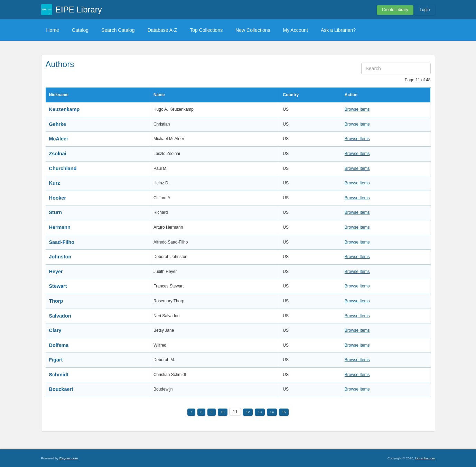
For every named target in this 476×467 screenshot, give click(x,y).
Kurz (55, 183)
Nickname (59, 95)
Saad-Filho (62, 242)
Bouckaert (61, 389)
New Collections (253, 30)
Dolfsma (59, 345)
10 (223, 412)
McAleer (59, 139)
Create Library (395, 10)
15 (284, 412)
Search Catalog (118, 30)
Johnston (60, 257)
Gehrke (58, 124)
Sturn (56, 212)
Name (159, 95)
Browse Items (357, 109)
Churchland (63, 168)
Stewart (58, 286)
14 (272, 412)
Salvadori (60, 316)
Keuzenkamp (64, 109)
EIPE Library (79, 10)
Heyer (56, 272)
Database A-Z (162, 30)
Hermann (60, 227)
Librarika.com (425, 458)
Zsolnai (58, 154)
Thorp (56, 301)
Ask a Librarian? (338, 30)
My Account (296, 30)
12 (248, 412)
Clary (55, 330)
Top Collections (206, 30)
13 (260, 412)
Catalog (80, 30)
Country (291, 95)
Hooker (58, 198)
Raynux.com (69, 458)
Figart (56, 360)
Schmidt (59, 375)
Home (53, 30)
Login (425, 10)
